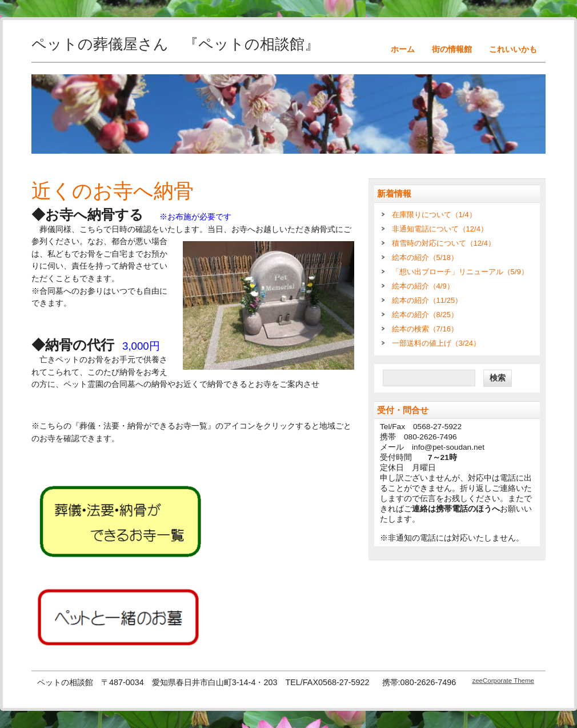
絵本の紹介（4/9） (423, 286)
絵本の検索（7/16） (425, 329)
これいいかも (513, 49)
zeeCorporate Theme (503, 681)
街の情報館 (452, 49)
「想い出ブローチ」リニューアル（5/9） (460, 272)
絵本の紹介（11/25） (427, 300)
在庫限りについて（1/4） (434, 215)
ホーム (403, 49)
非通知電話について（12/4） (440, 229)
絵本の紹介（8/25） (425, 315)
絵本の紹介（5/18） (425, 257)
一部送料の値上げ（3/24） (436, 343)
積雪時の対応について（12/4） (444, 243)
